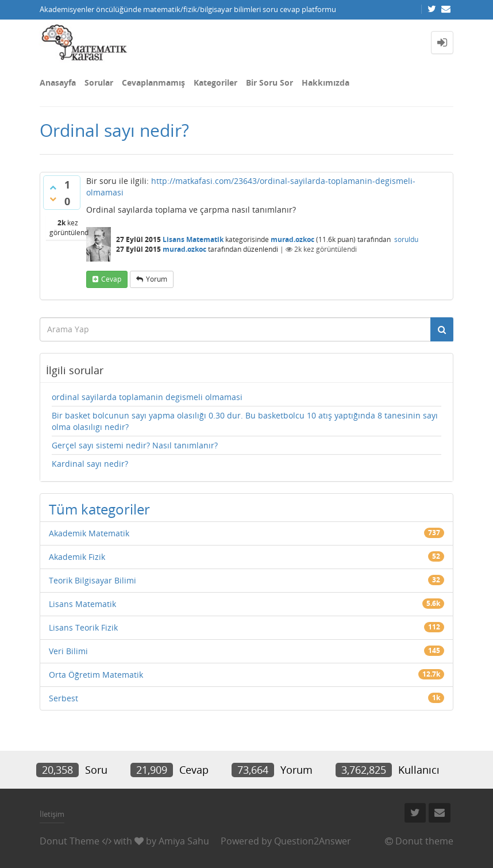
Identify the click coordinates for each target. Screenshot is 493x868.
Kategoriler (215, 82)
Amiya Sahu (184, 841)
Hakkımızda (326, 82)
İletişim (52, 814)
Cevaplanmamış (153, 82)
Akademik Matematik (89, 533)
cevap (111, 279)
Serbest (63, 698)
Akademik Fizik (77, 557)
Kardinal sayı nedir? (90, 464)
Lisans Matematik (193, 239)
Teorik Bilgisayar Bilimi (93, 580)
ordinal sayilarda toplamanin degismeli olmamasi (147, 397)
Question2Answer (313, 841)
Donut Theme (70, 841)
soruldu (406, 239)
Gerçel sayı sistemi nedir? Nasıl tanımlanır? (135, 445)
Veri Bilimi (68, 651)
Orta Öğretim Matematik (96, 675)
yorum (157, 279)
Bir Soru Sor (269, 82)
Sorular (99, 82)
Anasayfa (58, 82)
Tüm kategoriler (99, 509)
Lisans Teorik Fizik (83, 627)
